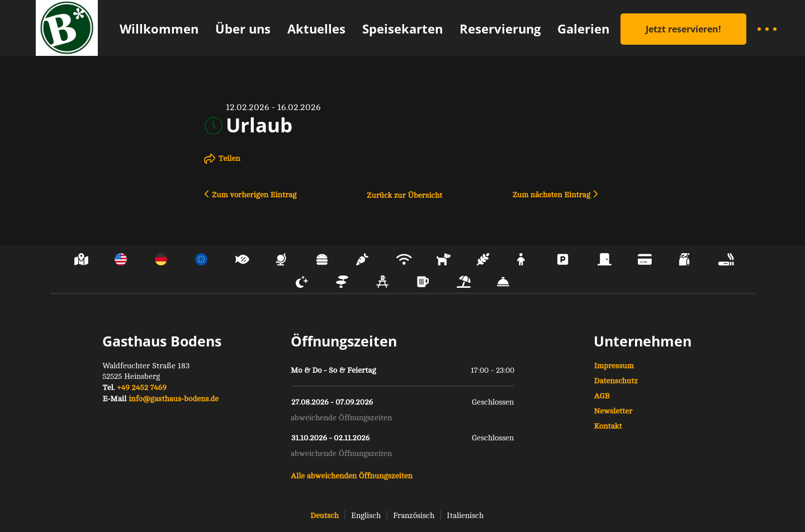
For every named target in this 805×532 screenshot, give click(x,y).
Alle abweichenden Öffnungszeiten (352, 476)
